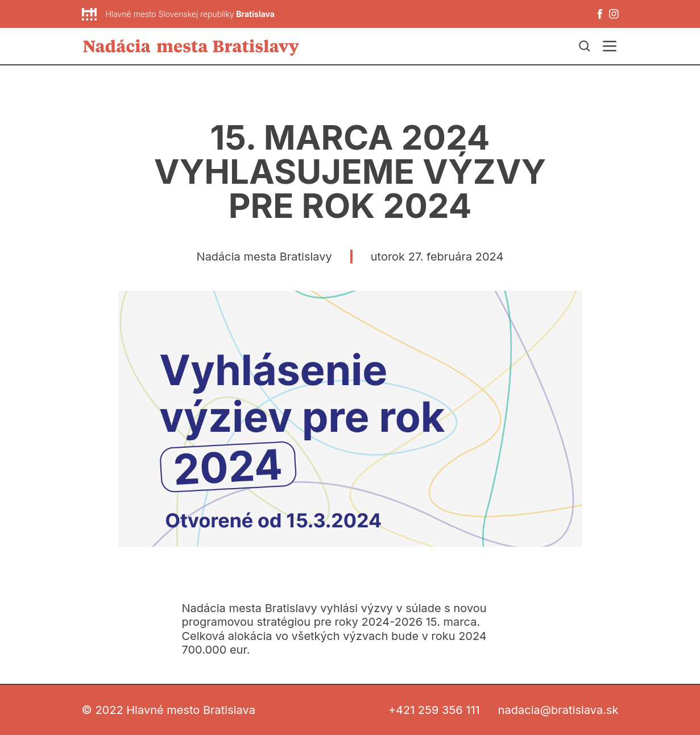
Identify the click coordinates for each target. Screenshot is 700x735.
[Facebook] (600, 14)
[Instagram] (614, 14)
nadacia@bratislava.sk (558, 710)
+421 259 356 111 (434, 710)
